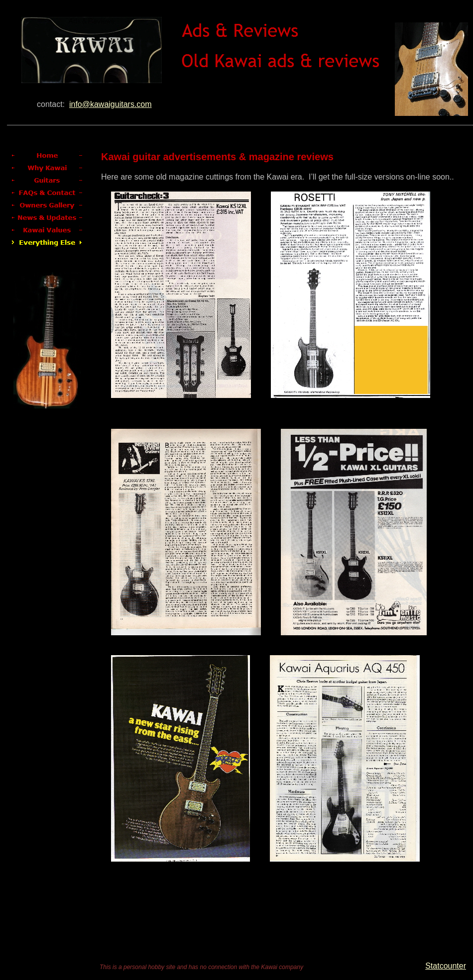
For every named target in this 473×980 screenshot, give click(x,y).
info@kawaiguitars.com (111, 104)
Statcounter (446, 966)
